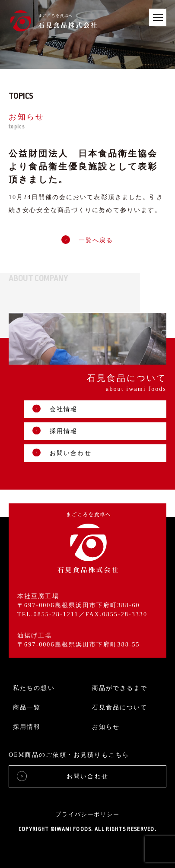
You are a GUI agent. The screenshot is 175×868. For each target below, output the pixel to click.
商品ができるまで (120, 688)
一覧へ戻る (87, 240)
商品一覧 (27, 707)
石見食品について (120, 707)
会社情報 (55, 409)
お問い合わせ (62, 453)
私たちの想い (34, 688)
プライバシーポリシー (88, 814)
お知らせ (106, 727)
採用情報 (55, 431)
